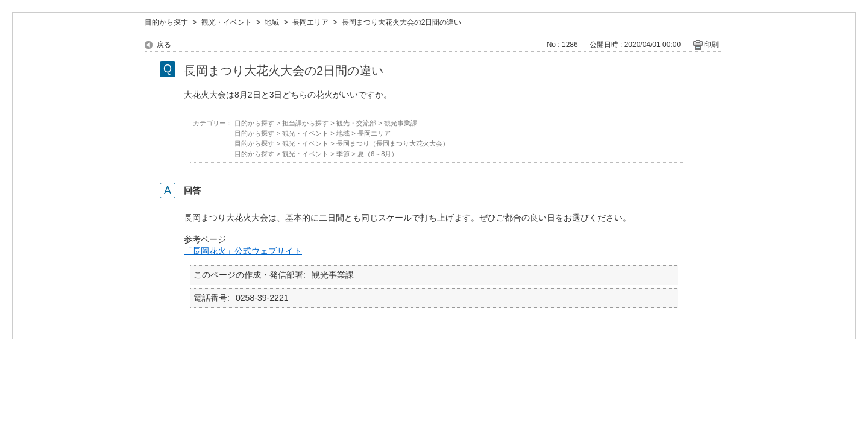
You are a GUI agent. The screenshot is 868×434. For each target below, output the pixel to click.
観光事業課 (401, 123)
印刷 (711, 45)
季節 (343, 154)
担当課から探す (305, 123)
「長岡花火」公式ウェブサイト (243, 251)
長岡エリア (310, 22)
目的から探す (166, 22)
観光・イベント (227, 22)
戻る (164, 45)
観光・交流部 (356, 123)
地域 (272, 22)
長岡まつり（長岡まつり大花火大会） (393, 143)
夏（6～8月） (378, 154)
